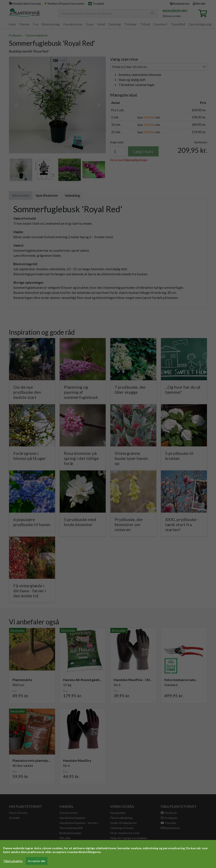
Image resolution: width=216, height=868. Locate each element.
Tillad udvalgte (13, 861)
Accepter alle (37, 861)
